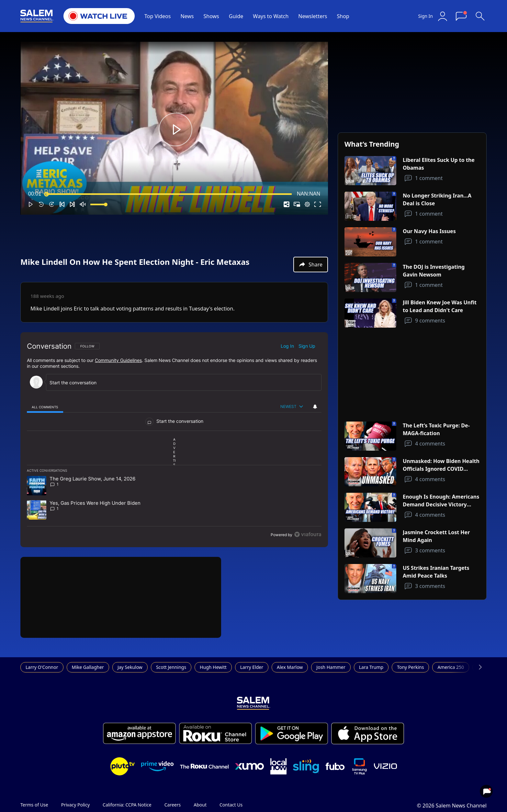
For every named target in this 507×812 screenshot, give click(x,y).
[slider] (169, 194)
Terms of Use (34, 805)
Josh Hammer (331, 667)
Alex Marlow (290, 667)
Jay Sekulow (130, 667)
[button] (175, 130)
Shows (211, 16)
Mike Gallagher (88, 667)
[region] (174, 440)
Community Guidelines (118, 360)
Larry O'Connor (42, 667)
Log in (287, 346)
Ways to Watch (271, 16)
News (187, 16)
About (200, 805)
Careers (173, 805)
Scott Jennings (171, 667)
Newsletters (313, 16)
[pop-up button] (307, 204)
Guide (236, 16)
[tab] (45, 407)
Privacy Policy (75, 805)
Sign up (307, 346)
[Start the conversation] (179, 383)
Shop (343, 16)
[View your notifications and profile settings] (315, 407)
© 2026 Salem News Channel (452, 806)
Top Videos (158, 16)
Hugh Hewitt (213, 667)
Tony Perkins (410, 667)
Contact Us (231, 805)
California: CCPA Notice (127, 805)
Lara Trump (371, 667)
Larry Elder (252, 667)
